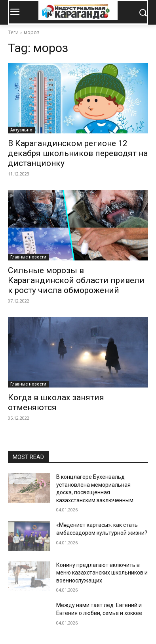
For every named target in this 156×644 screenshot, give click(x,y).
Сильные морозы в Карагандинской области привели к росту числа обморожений (76, 280)
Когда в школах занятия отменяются (56, 402)
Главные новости (28, 257)
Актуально (21, 130)
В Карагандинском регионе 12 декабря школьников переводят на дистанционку (78, 153)
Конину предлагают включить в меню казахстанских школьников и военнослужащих (102, 573)
